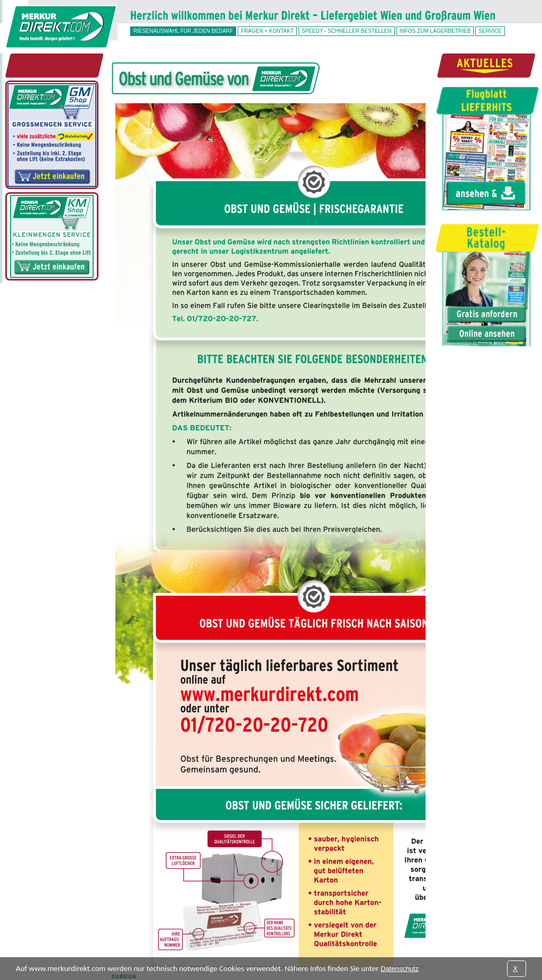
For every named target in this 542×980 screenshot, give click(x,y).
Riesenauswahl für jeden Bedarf (183, 31)
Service (490, 31)
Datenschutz (400, 969)
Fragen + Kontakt (267, 31)
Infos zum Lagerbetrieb (435, 31)
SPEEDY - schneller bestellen (347, 31)
